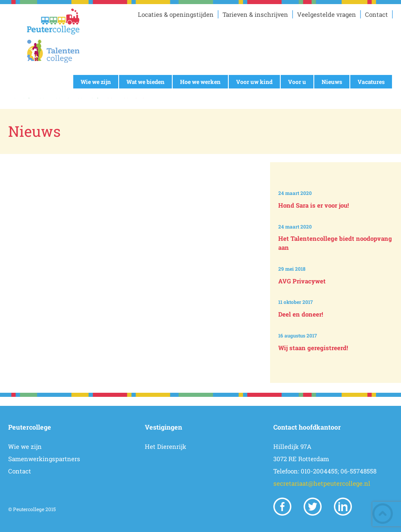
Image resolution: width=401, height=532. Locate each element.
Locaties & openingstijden (176, 14)
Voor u (297, 82)
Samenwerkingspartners (44, 459)
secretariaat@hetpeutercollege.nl (322, 483)
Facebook (282, 507)
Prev (337, 169)
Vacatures (371, 82)
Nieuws (332, 82)
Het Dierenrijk (166, 446)
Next (337, 368)
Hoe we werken (200, 82)
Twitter (313, 507)
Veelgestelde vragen (327, 14)
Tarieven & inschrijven (255, 14)
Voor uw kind (254, 82)
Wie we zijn (96, 82)
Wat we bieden (145, 82)
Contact (376, 14)
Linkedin (343, 507)
